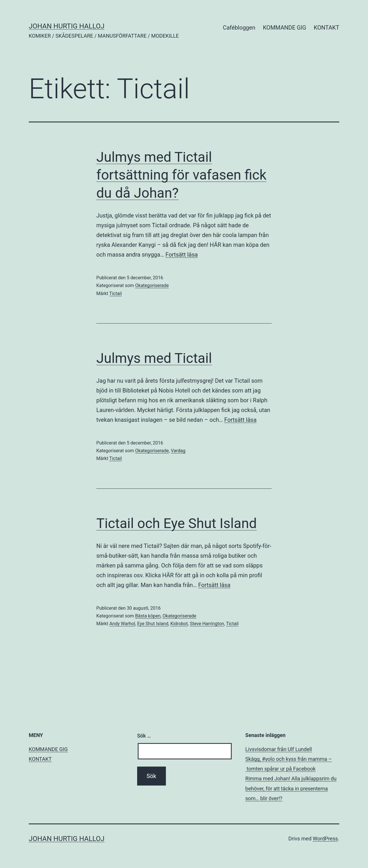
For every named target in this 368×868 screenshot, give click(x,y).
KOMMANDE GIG (284, 28)
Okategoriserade (152, 285)
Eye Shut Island (153, 624)
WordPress (325, 839)
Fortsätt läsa (182, 255)
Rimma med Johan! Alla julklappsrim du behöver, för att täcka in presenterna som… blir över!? (291, 788)
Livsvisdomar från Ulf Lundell (279, 749)
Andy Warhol (122, 624)
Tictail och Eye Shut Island (177, 523)
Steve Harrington (207, 624)
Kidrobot (179, 624)
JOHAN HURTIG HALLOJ (67, 26)
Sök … (144, 736)
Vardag (178, 451)
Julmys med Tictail (154, 358)
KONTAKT (326, 28)
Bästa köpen (148, 616)
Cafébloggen (239, 28)
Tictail (116, 293)
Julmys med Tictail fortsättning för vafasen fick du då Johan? (181, 175)
